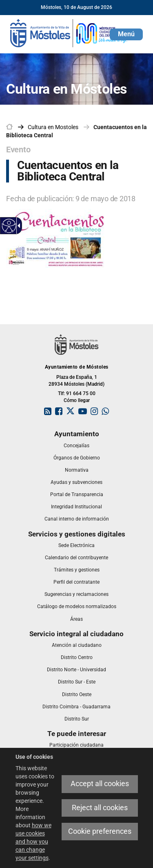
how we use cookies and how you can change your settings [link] (33, 842)
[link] (69, 33)
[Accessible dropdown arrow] (18, 226)
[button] (126, 34)
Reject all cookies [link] (100, 808)
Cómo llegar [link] (77, 400)
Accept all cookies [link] (100, 784)
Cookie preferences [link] (100, 831)
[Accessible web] (9, 226)
